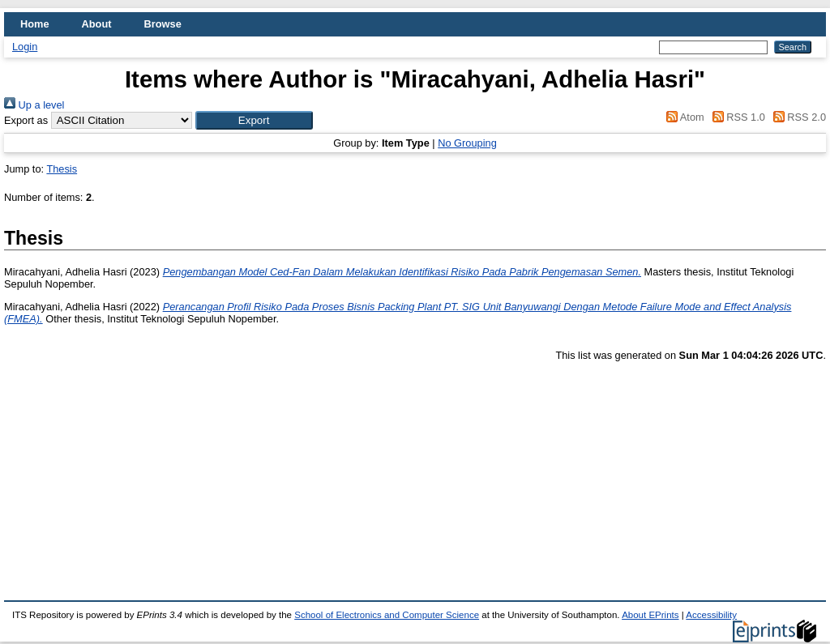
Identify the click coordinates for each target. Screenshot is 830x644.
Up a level (34, 105)
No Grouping (467, 143)
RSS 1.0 (736, 117)
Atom (683, 117)
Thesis (62, 169)
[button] (254, 120)
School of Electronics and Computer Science (387, 615)
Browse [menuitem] (163, 24)
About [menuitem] (97, 24)
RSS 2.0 (797, 117)
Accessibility (711, 615)
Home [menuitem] (35, 24)
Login (25, 47)
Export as (26, 120)
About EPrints (650, 615)
